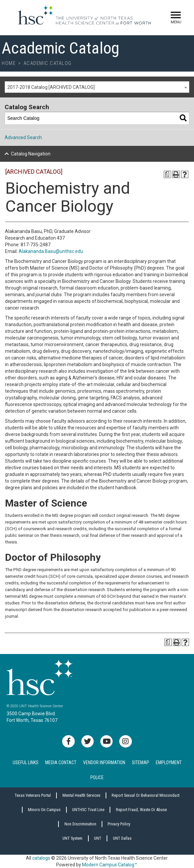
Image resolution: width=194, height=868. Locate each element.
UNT (98, 838)
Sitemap (141, 762)
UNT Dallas (122, 838)
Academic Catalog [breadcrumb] (48, 63)
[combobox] (97, 87)
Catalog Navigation (31, 154)
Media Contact (61, 762)
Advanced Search (23, 137)
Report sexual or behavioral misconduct (145, 795)
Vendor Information (104, 762)
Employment (169, 762)
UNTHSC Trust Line (88, 810)
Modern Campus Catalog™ (110, 865)
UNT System (72, 838)
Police (97, 777)
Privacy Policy (119, 824)
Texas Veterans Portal (33, 795)
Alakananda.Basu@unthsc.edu (51, 251)
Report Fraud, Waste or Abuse (141, 810)
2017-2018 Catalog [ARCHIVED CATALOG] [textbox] (51, 87)
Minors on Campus (44, 810)
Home (9, 63)
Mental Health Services (81, 795)
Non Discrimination (80, 824)
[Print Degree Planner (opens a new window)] (167, 174)
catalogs (41, 858)
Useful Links (26, 762)
